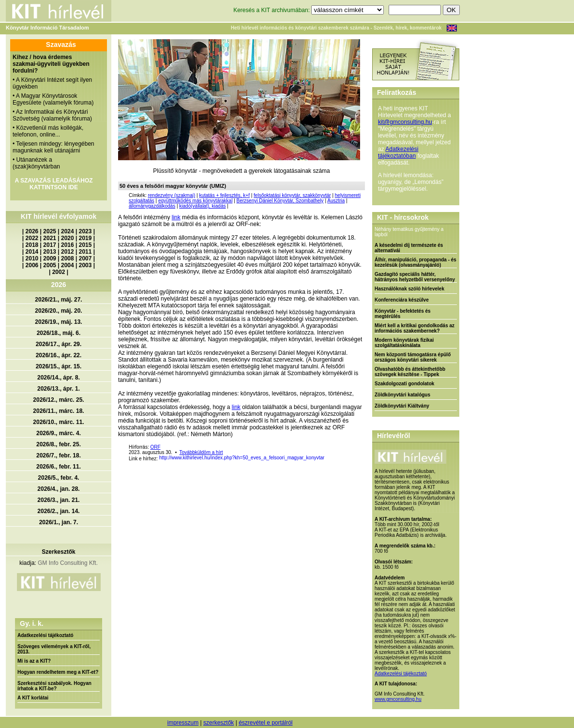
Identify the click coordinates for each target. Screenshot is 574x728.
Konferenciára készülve (402, 300)
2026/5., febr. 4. (58, 478)
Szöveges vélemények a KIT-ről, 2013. (54, 649)
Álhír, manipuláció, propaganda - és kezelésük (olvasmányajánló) (415, 262)
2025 (50, 231)
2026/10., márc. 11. (58, 422)
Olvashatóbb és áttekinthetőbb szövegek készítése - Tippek (410, 372)
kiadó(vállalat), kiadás (202, 206)
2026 (32, 231)
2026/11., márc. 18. (58, 411)
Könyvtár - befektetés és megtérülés (403, 314)
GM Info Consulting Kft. (68, 563)
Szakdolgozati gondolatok (404, 384)
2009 (50, 258)
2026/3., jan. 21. (58, 500)
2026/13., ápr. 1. (59, 389)
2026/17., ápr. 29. (59, 344)
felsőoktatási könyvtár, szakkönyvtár (292, 195)
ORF (155, 447)
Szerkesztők (58, 552)
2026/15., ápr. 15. (59, 366)
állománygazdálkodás (152, 206)
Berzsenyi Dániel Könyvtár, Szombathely (280, 201)
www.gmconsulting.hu (398, 699)
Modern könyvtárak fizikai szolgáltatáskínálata (404, 343)
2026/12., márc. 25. (58, 400)
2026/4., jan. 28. (58, 489)
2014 (32, 252)
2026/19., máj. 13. (58, 322)
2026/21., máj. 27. (58, 300)
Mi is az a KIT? (34, 661)
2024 (68, 231)
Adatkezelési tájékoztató (45, 635)
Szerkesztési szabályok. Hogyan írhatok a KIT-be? (54, 686)
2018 (32, 245)
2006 (32, 265)
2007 (85, 258)
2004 (68, 265)
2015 (85, 245)
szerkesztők (219, 723)
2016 (68, 245)
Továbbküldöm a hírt (201, 452)
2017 (50, 245)
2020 (68, 238)
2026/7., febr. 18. (59, 455)
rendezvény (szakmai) (171, 195)
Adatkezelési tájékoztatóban (398, 152)
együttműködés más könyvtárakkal (195, 201)
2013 (50, 252)
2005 (50, 265)
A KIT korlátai (33, 698)
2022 (32, 238)
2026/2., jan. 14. (58, 511)
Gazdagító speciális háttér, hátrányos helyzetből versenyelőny (415, 277)
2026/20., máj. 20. (58, 311)
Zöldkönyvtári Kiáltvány (402, 406)
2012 (68, 252)
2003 (85, 265)
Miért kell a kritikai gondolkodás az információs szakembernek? (415, 328)
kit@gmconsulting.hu (405, 122)
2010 (32, 258)
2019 (85, 238)
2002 (59, 272)
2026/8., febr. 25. (59, 444)
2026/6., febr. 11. (59, 467)
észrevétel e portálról (265, 723)
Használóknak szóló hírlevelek (409, 289)
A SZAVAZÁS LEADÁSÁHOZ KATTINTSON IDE (53, 184)
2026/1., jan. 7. (59, 522)
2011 (85, 252)
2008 (68, 258)
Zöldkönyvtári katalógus (402, 395)
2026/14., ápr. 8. (59, 378)
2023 (85, 231)
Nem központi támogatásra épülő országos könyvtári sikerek (413, 357)
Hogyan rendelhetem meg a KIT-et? (58, 672)
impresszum (183, 723)
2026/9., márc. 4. (59, 433)
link (176, 217)
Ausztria (336, 201)
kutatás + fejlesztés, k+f (224, 195)
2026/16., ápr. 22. (59, 355)
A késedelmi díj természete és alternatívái (409, 248)
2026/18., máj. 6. (59, 333)
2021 (50, 238)
